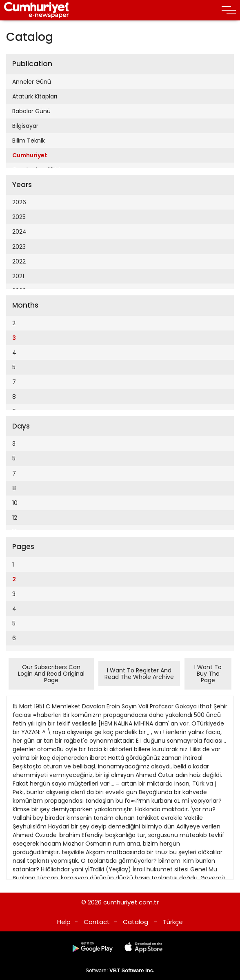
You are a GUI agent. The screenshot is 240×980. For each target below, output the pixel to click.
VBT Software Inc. (132, 970)
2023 (19, 247)
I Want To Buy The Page (208, 674)
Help (64, 922)
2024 (19, 232)
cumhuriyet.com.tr (131, 902)
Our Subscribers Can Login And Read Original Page (51, 674)
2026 (19, 202)
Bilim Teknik (29, 141)
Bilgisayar (25, 126)
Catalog (136, 922)
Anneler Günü (32, 82)
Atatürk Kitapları (35, 96)
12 (15, 518)
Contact (97, 922)
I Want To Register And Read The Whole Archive (139, 674)
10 (15, 503)
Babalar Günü (31, 111)
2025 (19, 217)
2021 (18, 276)
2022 (19, 261)
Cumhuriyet (30, 155)
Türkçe (173, 922)
